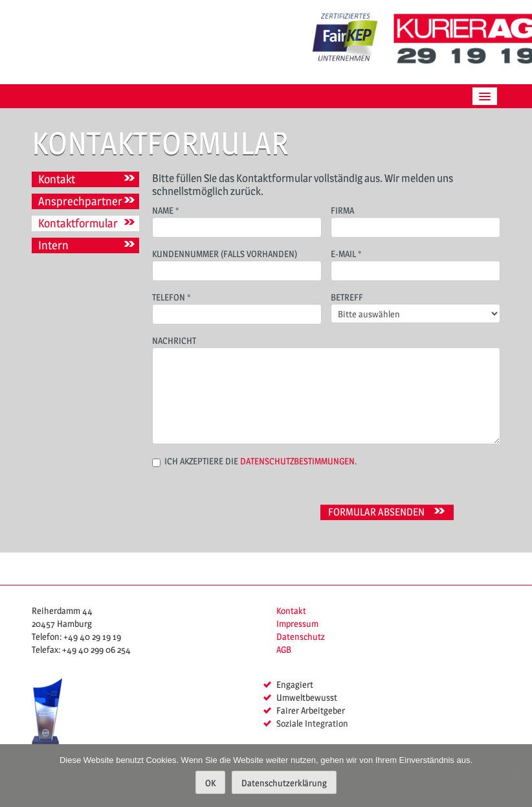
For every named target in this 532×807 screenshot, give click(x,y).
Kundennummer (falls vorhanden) (237, 263)
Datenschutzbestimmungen (297, 461)
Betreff (416, 306)
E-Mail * (416, 263)
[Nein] (516, 776)
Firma (416, 220)
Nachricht (326, 369)
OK (210, 783)
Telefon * (237, 307)
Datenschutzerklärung (284, 783)
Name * (237, 220)
